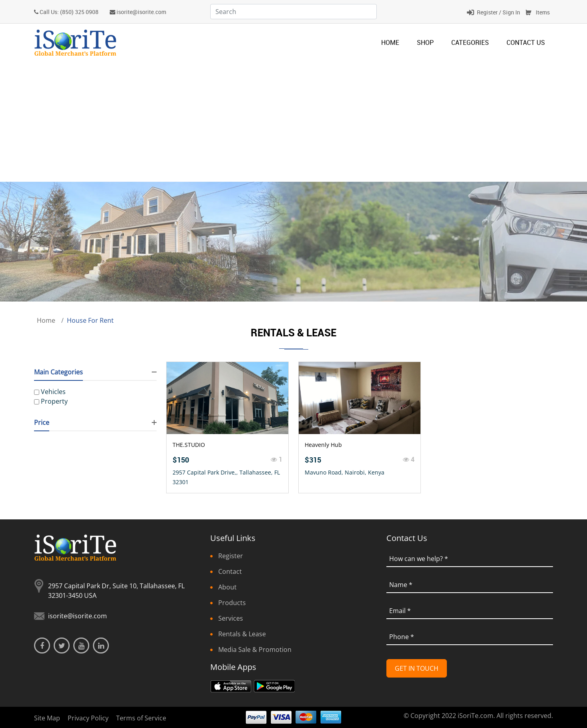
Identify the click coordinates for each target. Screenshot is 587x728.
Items (543, 12)
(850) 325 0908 (79, 12)
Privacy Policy (88, 718)
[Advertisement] (293, 121)
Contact (230, 571)
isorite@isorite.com (141, 12)
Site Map (47, 718)
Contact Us (526, 42)
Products (232, 603)
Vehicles (53, 392)
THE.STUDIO (189, 445)
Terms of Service (141, 718)
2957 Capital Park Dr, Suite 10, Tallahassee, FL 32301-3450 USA (116, 591)
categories (470, 42)
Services (231, 618)
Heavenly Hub (323, 445)
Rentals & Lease (242, 634)
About (227, 587)
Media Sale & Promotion (255, 650)
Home (390, 42)
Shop (425, 42)
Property (54, 401)
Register (231, 556)
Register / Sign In (499, 12)
